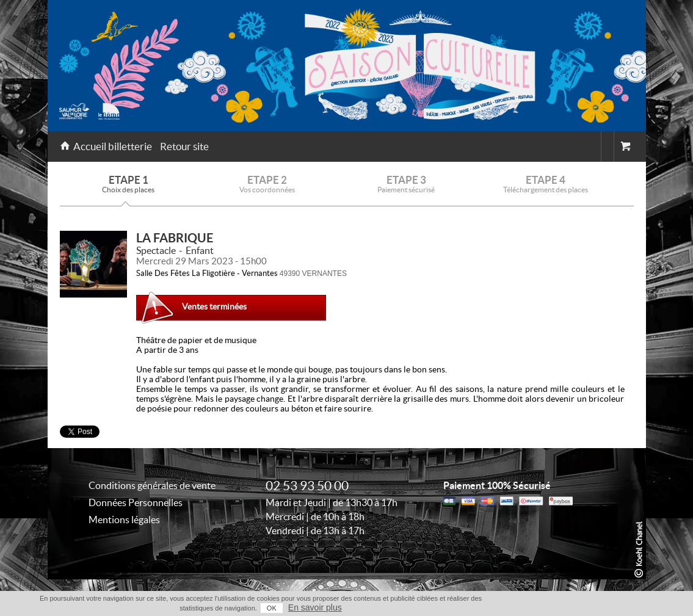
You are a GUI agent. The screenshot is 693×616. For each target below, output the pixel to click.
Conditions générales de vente (152, 485)
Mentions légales (124, 520)
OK (272, 608)
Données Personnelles (136, 502)
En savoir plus (315, 607)
